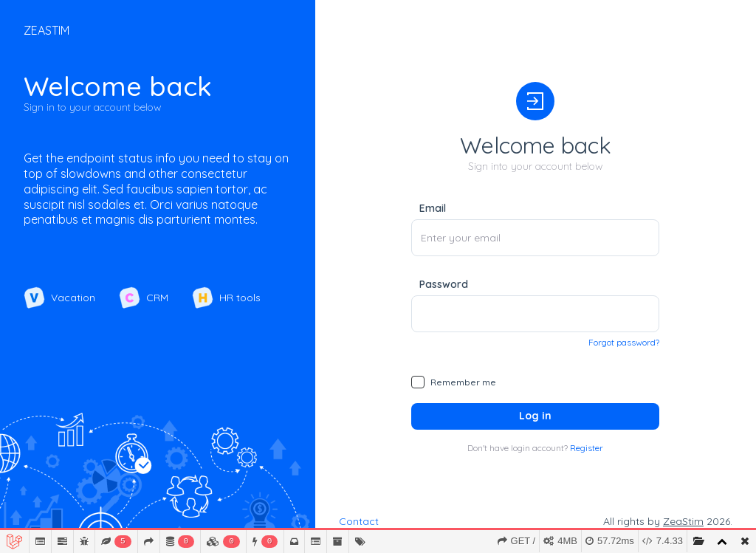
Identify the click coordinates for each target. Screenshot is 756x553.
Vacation (59, 298)
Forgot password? (624, 342)
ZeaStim (683, 521)
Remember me (463, 382)
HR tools (226, 298)
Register (587, 448)
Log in (535, 416)
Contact (359, 521)
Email (433, 208)
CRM (144, 298)
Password (444, 284)
